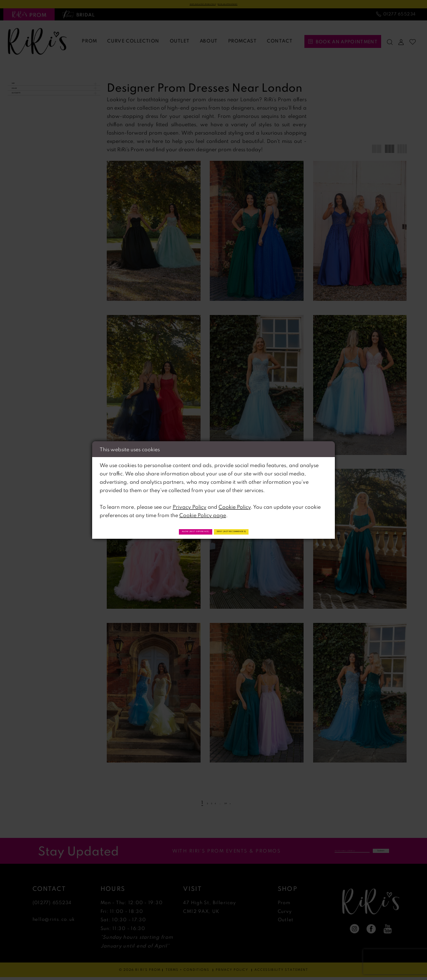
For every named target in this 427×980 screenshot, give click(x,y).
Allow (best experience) (172, 531)
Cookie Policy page (203, 513)
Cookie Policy (235, 505)
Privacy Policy (190, 505)
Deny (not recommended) (255, 531)
